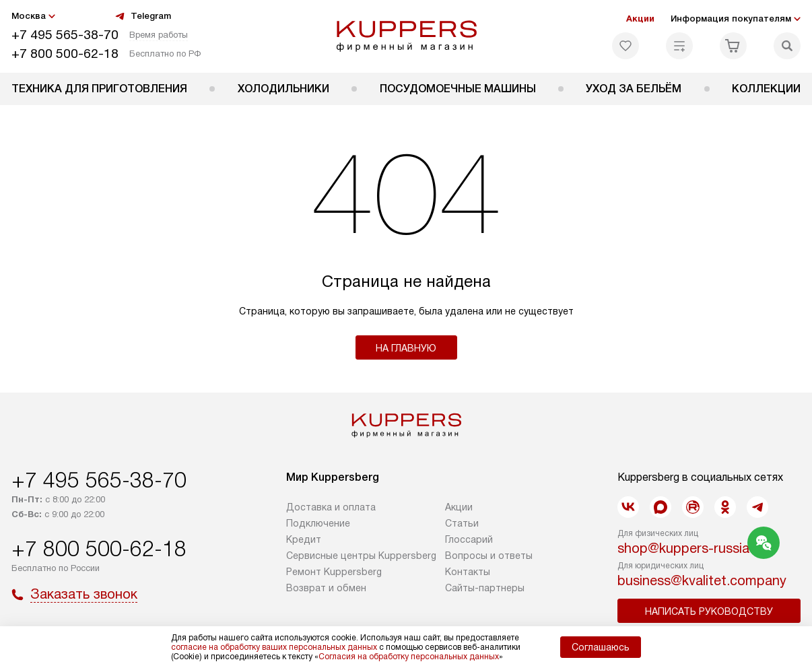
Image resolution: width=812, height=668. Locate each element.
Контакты (468, 572)
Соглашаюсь (601, 647)
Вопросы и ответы (489, 556)
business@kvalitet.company (702, 580)
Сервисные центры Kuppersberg (361, 556)
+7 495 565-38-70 (65, 35)
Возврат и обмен (326, 588)
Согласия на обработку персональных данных (409, 657)
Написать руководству (709, 611)
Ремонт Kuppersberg (334, 572)
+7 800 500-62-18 (65, 54)
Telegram (143, 16)
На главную (406, 348)
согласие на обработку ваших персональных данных (274, 647)
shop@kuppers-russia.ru (691, 548)
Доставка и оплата (331, 507)
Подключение (318, 523)
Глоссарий (469, 539)
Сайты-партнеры (485, 588)
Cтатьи (462, 523)
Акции (640, 19)
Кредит (304, 539)
